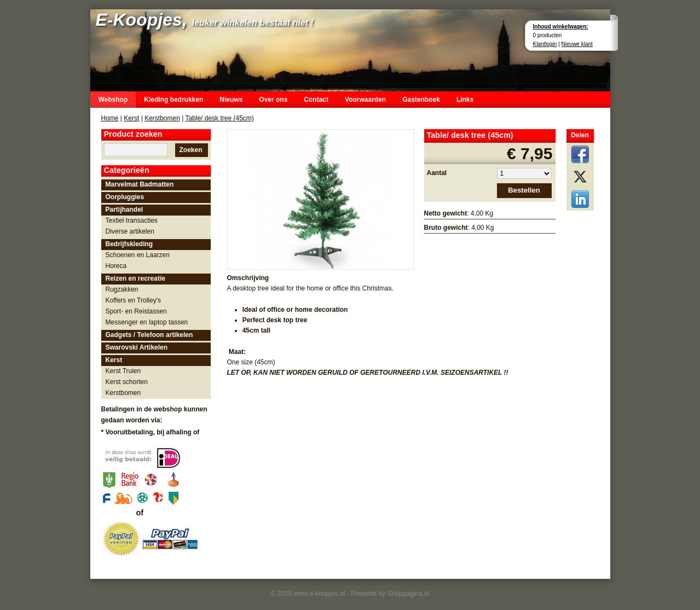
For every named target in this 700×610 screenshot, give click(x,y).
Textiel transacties (132, 220)
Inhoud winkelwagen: (561, 27)
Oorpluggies (125, 197)
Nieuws (231, 100)
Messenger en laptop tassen (147, 322)
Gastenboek (421, 100)
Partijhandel (125, 210)
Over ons (273, 100)
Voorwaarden (365, 100)
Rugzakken (122, 289)
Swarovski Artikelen (137, 347)
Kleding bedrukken (173, 100)
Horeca (116, 266)
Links (465, 100)
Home (110, 118)
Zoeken (190, 150)
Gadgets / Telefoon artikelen (149, 335)
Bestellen (524, 190)
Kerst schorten (127, 382)
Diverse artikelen (130, 231)
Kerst (131, 118)
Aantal (437, 173)
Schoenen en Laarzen (138, 255)
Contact (316, 100)
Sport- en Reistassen (136, 311)
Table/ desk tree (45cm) (219, 118)
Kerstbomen (162, 118)
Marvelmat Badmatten (140, 184)
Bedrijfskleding (129, 244)
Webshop (113, 100)
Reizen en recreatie (135, 278)
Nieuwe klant (577, 44)
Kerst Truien (123, 371)
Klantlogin (545, 44)
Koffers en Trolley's (133, 300)
